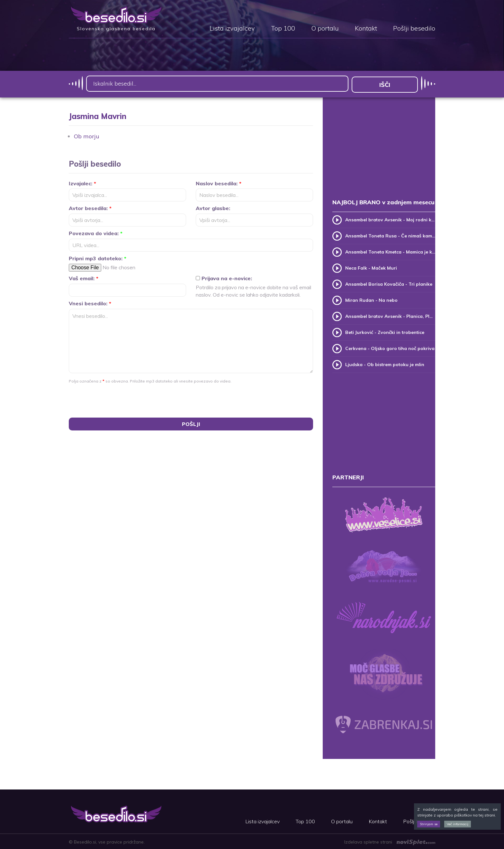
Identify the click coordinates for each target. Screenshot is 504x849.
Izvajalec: (82, 182)
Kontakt (366, 29)
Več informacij (458, 824)
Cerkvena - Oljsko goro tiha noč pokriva (390, 347)
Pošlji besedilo (414, 29)
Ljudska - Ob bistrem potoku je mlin (385, 364)
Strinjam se (429, 824)
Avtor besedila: (90, 207)
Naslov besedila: (219, 182)
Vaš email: (84, 277)
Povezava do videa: (96, 232)
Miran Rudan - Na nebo (371, 299)
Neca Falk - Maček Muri (371, 267)
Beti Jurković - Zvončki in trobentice (385, 331)
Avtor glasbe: (213, 207)
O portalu (325, 29)
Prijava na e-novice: (224, 277)
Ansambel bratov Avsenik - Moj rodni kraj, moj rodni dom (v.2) (390, 219)
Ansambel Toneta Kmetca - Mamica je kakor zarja (390, 251)
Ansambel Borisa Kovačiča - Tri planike (389, 283)
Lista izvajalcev (232, 29)
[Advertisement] (384, 154)
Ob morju (87, 135)
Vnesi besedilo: (90, 302)
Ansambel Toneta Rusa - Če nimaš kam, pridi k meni (390, 235)
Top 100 (283, 29)
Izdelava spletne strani (390, 841)
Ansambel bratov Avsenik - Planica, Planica (390, 315)
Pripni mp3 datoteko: (98, 257)
